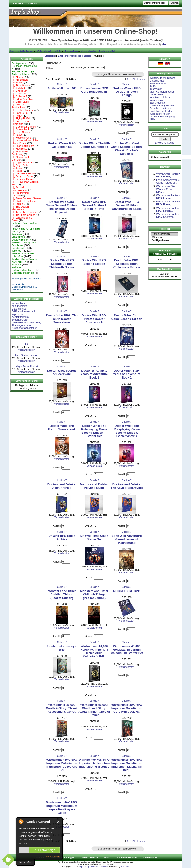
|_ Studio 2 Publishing (24, 201)
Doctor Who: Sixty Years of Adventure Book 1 (94, 374)
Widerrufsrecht (44, 51)
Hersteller (165, 229)
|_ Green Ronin (21, 129)
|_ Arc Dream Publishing (20, 81)
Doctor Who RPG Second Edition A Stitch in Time (94, 205)
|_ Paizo (17, 171)
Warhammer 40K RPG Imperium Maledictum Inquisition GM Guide (94, 763)
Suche (165, 129)
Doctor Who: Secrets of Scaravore (62, 372)
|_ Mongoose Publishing (20, 153)
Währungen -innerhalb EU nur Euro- (164, 252)
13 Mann (165, 237)
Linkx (27, 344)
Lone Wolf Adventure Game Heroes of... (168, 181)
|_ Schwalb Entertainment (19, 189)
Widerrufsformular (160, 114)
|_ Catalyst (18, 88)
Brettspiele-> (19, 63)
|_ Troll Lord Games (23, 215)
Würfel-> (16, 265)
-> (23, 73)
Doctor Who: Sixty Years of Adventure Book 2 (127, 374)
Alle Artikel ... (19, 290)
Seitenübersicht (20, 320)
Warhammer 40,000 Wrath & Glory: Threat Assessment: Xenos (62, 708)
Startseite (18, 4)
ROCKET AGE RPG (127, 591)
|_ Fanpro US (20, 113)
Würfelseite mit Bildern (162, 78)
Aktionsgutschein (21, 325)
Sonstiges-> (18, 248)
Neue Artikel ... (20, 284)
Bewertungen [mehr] (27, 381)
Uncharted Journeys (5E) (62, 648)
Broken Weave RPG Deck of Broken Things (127, 92)
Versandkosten (27, 350)
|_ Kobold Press (21, 138)
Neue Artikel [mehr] (27, 337)
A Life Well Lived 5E (62, 88)
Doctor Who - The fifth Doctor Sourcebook (94, 145)
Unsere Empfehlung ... (24, 287)
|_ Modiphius (19, 149)
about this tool (53, 857)
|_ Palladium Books (23, 174)
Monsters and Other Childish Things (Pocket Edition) (62, 594)
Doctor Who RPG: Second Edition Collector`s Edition (127, 264)
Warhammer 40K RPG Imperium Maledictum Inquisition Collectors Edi (62, 765)
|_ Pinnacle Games (23, 179)
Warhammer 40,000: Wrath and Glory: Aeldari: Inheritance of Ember (94, 710)
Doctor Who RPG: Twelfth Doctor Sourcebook (94, 319)
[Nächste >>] (139, 79)
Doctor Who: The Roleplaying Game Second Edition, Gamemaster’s (127, 431)
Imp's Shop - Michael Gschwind (93, 867)
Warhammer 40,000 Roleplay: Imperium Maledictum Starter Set (127, 650)
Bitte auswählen (165, 234)
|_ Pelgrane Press (22, 176)
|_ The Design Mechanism (20, 208)
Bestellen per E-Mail (161, 111)
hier (164, 44)
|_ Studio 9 (18, 204)
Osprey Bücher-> (21, 240)
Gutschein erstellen (160, 108)
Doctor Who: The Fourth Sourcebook (62, 427)
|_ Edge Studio (20, 102)
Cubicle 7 (62, 84)
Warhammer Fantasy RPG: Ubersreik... (168, 216)
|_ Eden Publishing (23, 99)
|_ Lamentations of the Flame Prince (25, 142)
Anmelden (31, 4)
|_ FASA (17, 116)
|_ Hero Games (21, 132)
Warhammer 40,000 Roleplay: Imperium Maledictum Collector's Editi (94, 651)
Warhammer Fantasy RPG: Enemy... (168, 175)
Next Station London (27, 355)
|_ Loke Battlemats (23, 146)
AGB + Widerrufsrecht (24, 311)
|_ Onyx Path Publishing (20, 167)
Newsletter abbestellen (24, 328)
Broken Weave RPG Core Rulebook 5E (94, 90)
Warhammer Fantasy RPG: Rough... (168, 209)
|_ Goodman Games (24, 127)
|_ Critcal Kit (19, 94)
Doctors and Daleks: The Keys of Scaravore (127, 486)
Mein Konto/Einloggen (22, 51)
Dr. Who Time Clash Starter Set (94, 538)
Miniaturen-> (19, 237)
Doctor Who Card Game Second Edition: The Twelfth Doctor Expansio (62, 207)
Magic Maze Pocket (27, 366)
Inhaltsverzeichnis (160, 97)
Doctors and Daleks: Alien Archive (62, 486)
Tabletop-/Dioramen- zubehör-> (23, 255)
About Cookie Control (21, 822)
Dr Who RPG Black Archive (62, 538)
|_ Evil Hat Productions (18, 106)
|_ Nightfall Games (23, 162)
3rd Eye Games (165, 241)
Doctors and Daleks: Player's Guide (94, 486)
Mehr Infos (25, 862)
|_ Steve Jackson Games (26, 198)
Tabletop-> (17, 251)
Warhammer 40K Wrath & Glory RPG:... (166, 189)
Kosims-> (17, 234)
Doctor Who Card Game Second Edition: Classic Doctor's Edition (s (127, 148)
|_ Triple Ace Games (24, 212)
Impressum (18, 314)
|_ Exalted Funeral (22, 110)
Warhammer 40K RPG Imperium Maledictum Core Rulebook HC (127, 708)
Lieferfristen (156, 94)
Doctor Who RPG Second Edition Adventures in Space (127, 205)
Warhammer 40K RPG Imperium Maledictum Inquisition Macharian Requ (127, 765)
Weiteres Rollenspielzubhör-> (23, 269)
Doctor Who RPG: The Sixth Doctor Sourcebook (62, 319)
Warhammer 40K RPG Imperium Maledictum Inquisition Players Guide (62, 808)
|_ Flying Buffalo (21, 118)
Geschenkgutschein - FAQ (26, 322)
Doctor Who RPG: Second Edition (94, 262)
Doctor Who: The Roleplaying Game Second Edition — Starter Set (94, 431)
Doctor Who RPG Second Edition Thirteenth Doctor (62, 264)
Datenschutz (71, 51)
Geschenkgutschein (23, 273)
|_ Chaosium (19, 91)
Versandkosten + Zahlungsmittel (98, 51)
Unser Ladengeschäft (162, 105)
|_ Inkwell (17, 135)
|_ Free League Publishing (21, 122)
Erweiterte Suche (165, 143)
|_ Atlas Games (21, 85)
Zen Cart (125, 867)
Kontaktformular (20, 317)
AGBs (58, 51)
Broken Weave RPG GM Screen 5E (62, 145)
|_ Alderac (18, 77)
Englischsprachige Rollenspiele (74, 56)
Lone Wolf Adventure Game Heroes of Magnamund (127, 539)
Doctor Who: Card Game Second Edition (127, 317)
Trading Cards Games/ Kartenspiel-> (24, 260)
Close (58, 822)
